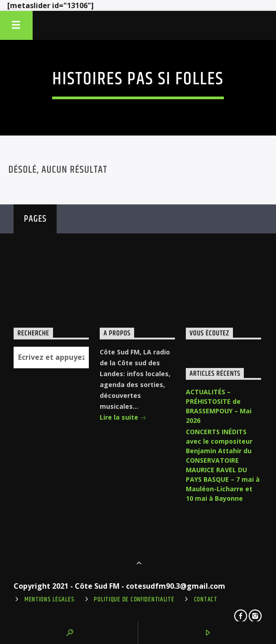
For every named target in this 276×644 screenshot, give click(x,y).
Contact (206, 600)
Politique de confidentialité (134, 600)
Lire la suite (123, 418)
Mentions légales (50, 600)
